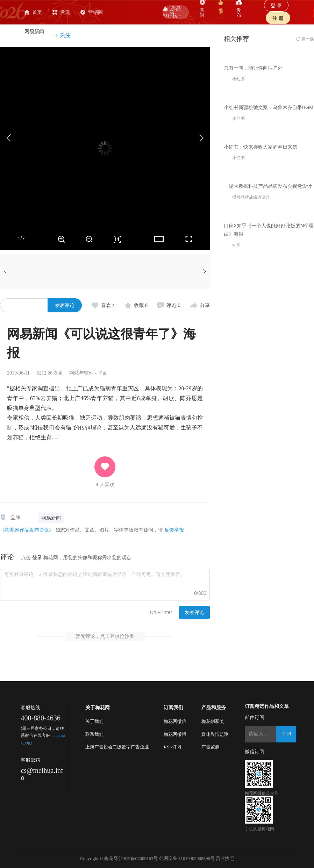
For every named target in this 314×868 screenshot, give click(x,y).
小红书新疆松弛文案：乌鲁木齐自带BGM (269, 221)
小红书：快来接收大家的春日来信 (261, 318)
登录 (37, 557)
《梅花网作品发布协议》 (27, 530)
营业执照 (225, 858)
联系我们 (94, 734)
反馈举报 (174, 530)
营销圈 (129, 12)
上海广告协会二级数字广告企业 (117, 747)
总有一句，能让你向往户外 (253, 125)
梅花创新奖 (213, 721)
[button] (201, 138)
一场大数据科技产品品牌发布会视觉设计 (268, 415)
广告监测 (210, 747)
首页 (71, 12)
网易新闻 (34, 31)
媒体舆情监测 (215, 734)
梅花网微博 (175, 734)
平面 (103, 373)
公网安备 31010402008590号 (187, 858)
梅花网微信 (175, 721)
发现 (99, 12)
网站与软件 (81, 373)
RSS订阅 (172, 747)
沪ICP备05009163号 (138, 858)
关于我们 (94, 721)
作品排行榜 (172, 12)
